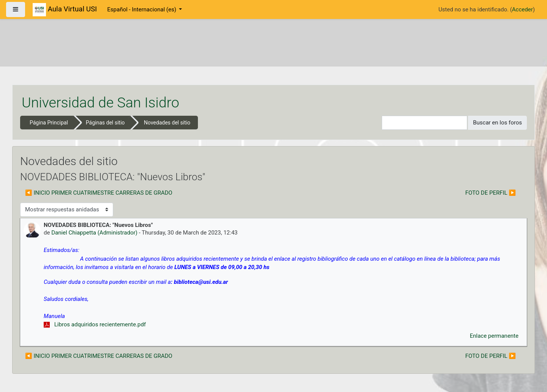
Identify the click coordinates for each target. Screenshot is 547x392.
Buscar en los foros (497, 123)
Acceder (522, 9)
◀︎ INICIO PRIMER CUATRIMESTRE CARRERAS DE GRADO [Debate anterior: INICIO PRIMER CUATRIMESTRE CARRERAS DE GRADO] (99, 193)
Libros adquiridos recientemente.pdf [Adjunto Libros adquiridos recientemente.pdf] (95, 324)
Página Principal (49, 123)
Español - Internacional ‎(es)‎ (142, 9)
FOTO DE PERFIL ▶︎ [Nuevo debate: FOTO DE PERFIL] (491, 193)
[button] (376, 123)
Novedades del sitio (167, 123)
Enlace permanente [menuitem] (494, 336)
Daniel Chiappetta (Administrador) (94, 233)
